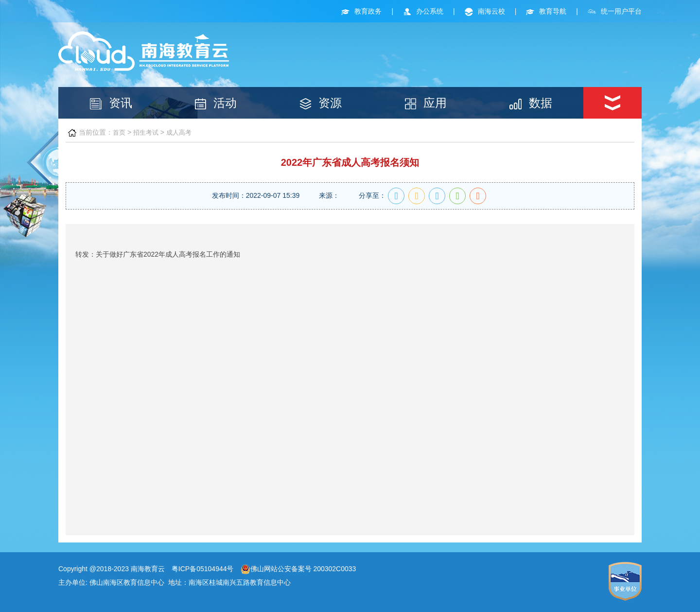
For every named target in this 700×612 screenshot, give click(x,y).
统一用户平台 (615, 11)
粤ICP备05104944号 (203, 569)
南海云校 (485, 11)
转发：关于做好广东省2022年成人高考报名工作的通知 (158, 254)
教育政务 (361, 11)
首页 (119, 132)
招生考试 (146, 132)
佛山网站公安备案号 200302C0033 (298, 569)
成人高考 (179, 132)
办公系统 (423, 11)
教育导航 (546, 11)
